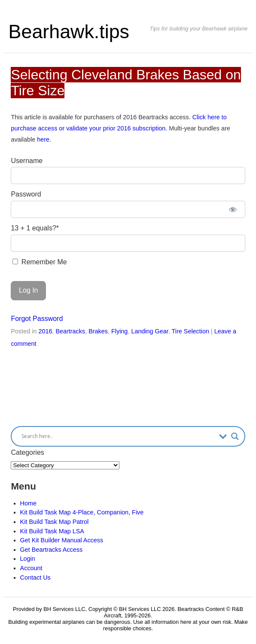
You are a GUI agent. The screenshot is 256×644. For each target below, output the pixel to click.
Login (28, 559)
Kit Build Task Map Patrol (55, 522)
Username (27, 161)
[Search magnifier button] (235, 436)
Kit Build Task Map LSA (52, 531)
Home (28, 503)
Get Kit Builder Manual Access (62, 540)
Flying (119, 331)
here (43, 139)
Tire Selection (190, 331)
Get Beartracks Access (52, 550)
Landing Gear (149, 331)
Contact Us (35, 577)
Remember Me (40, 262)
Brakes (98, 331)
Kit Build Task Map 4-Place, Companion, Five (82, 512)
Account (31, 568)
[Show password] (233, 209)
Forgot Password (37, 319)
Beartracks (70, 331)
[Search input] (118, 436)
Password (26, 194)
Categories (27, 452)
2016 (45, 331)
